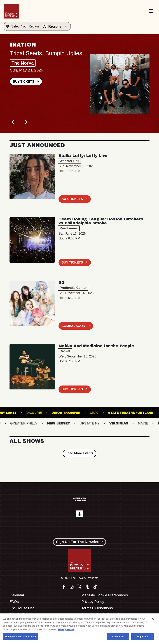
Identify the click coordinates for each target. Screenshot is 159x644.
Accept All (118, 637)
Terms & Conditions (97, 608)
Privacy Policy (93, 602)
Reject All (142, 637)
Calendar (17, 595)
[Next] (26, 122)
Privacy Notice (66, 629)
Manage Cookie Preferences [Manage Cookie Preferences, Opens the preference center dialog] (21, 637)
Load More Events (79, 453)
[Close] (153, 619)
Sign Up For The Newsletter (79, 542)
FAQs (14, 602)
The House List (22, 608)
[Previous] (13, 122)
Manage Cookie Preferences (105, 595)
